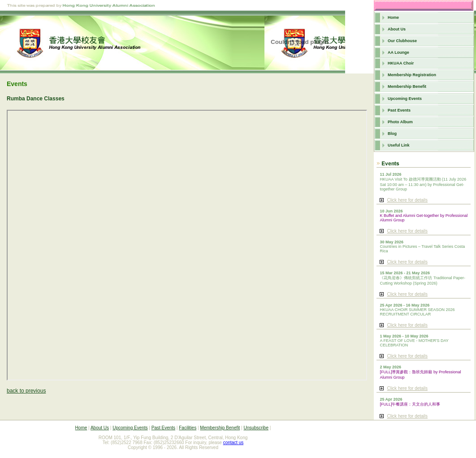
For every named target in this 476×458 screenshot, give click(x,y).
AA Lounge (398, 52)
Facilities (188, 428)
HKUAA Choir (401, 63)
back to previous (26, 391)
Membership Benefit (407, 86)
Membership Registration (412, 75)
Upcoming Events (405, 99)
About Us (397, 29)
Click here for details (407, 200)
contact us (234, 443)
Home (393, 17)
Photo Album (400, 122)
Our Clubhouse (402, 41)
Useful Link (399, 145)
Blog (392, 134)
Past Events (399, 110)
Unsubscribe (256, 428)
